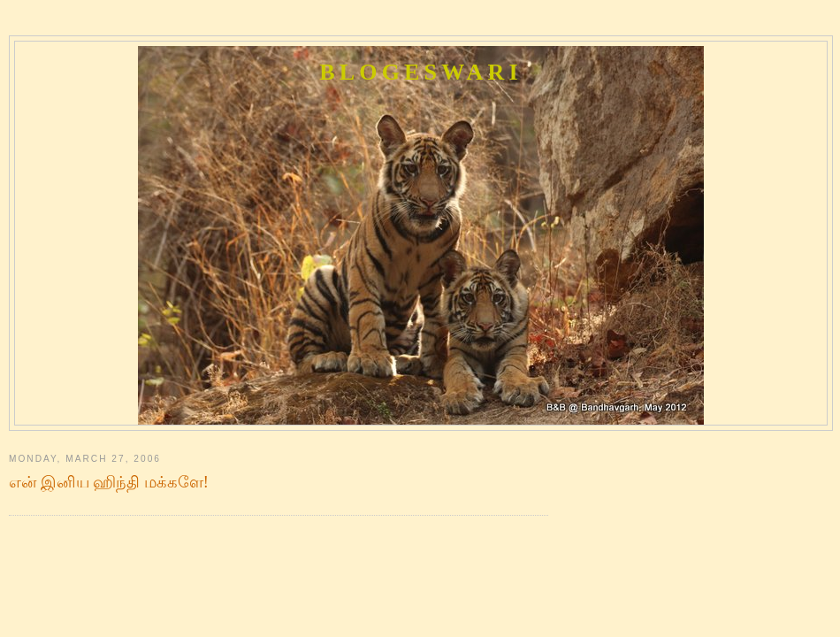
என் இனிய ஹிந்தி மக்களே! (109, 482)
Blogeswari (421, 72)
